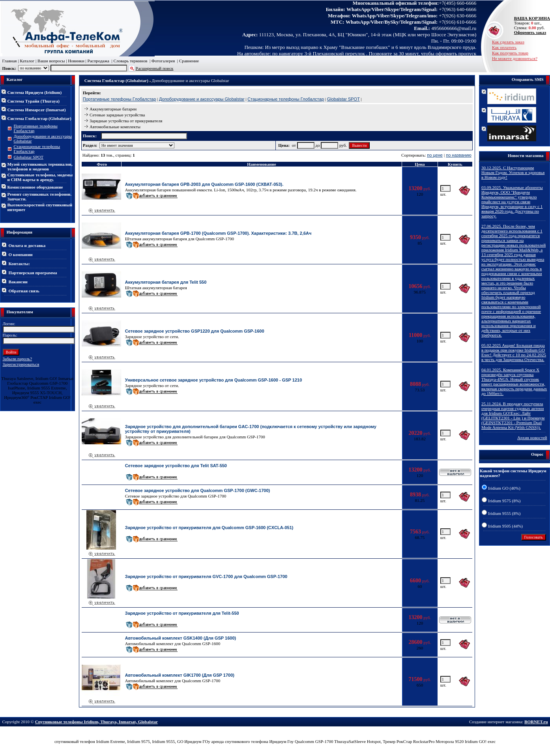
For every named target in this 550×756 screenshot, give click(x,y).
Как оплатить (504, 47)
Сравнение (189, 61)
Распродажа (98, 61)
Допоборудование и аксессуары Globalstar (190, 80)
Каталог (27, 61)
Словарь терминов (130, 61)
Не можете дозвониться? (515, 58)
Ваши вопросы (51, 61)
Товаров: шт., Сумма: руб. (530, 23)
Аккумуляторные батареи (113, 109)
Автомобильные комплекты (115, 127)
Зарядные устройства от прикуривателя (126, 121)
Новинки (76, 61)
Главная (10, 61)
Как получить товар (510, 53)
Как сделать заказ (508, 42)
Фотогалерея (163, 61)
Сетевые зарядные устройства (117, 115)
